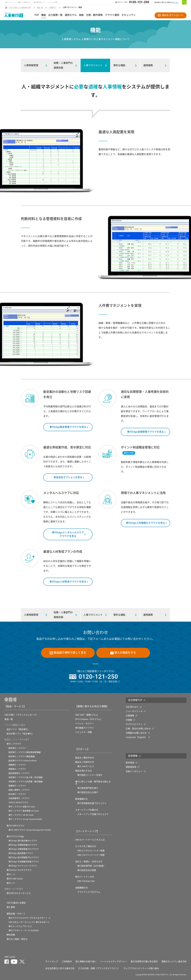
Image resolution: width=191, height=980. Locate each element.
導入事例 (11, 907)
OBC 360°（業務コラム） (87, 715)
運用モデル (71, 15)
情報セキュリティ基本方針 (174, 961)
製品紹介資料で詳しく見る (68, 653)
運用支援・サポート (16, 914)
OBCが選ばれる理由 (16, 903)
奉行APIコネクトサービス (19, 893)
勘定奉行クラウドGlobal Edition (23, 761)
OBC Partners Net (86, 881)
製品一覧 (40, 8)
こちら (176, 2)
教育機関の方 (81, 799)
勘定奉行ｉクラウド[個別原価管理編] (25, 752)
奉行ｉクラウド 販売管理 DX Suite (24, 811)
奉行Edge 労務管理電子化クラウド (24, 849)
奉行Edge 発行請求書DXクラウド (23, 841)
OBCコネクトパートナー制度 (91, 855)
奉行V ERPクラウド (16, 826)
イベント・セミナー (85, 723)
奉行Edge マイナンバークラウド (23, 866)
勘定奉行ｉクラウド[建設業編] (22, 756)
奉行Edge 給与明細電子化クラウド (24, 857)
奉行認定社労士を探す (88, 792)
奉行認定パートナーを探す (90, 775)
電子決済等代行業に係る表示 (144, 961)
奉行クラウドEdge (15, 836)
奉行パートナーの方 (85, 877)
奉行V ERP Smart (15, 879)
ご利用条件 (67, 961)
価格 (81, 15)
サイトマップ (52, 961)
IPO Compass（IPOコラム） (89, 719)
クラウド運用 (112, 15)
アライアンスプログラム (89, 892)
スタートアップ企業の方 (87, 810)
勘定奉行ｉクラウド (17, 748)
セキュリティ (129, 15)
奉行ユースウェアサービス (20, 926)
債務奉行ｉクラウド (17, 769)
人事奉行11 (53, 8)
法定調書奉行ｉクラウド (19, 798)
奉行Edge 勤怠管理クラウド (21, 853)
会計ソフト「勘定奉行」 (18, 729)
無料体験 (11, 935)
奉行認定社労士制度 (87, 870)
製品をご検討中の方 (85, 758)
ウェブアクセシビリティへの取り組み (141, 968)
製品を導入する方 (84, 771)
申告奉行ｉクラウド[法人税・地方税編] (26, 777)
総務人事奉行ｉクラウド (19, 790)
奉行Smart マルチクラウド (19, 870)
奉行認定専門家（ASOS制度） (91, 866)
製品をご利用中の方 (85, 762)
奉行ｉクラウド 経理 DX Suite (22, 807)
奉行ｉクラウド (14, 744)
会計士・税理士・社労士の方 (89, 862)
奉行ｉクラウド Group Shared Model (25, 819)
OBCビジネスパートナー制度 (91, 851)
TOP (37, 15)
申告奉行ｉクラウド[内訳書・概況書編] (26, 782)
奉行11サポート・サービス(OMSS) (24, 930)
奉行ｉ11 (11, 874)
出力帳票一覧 (55, 15)
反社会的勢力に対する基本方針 (60, 968)
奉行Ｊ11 (11, 883)
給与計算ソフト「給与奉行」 (20, 734)
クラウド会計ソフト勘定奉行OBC (20, 8)
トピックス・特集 (84, 732)
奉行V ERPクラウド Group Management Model (30, 830)
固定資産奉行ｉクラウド (19, 773)
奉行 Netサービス (86, 766)
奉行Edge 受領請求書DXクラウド (23, 845)
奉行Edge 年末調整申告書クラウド (24, 862)
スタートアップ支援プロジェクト (93, 814)
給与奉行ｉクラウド (17, 794)
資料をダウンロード (171, 15)
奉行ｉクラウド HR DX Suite (21, 815)
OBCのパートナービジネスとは (90, 840)
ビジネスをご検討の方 (86, 846)
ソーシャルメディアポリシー (114, 961)
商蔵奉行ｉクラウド (17, 786)
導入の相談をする (123, 653)
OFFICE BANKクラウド (19, 802)
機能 (44, 15)
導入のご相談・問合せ (17, 939)
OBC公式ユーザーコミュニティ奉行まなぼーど (29, 922)
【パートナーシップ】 (87, 831)
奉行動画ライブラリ (85, 728)
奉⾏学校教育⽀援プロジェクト (92, 803)
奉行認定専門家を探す (88, 788)
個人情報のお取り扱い (86, 961)
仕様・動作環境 (94, 15)
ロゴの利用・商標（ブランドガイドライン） (99, 968)
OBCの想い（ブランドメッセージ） (21, 715)
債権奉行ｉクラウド (17, 765)
